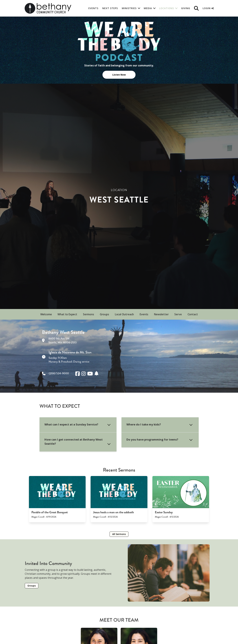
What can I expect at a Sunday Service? (71, 424)
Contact (193, 314)
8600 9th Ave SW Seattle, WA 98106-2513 (62, 341)
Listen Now (119, 75)
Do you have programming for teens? (152, 439)
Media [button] (148, 8)
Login (208, 8)
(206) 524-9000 (59, 373)
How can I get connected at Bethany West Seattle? (74, 442)
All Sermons (119, 534)
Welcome (46, 314)
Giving (186, 8)
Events (93, 8)
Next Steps (110, 8)
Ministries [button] (129, 8)
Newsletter (161, 314)
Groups (104, 314)
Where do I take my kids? (144, 424)
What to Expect (67, 314)
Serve (178, 314)
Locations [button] (167, 8)
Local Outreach (124, 314)
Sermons (89, 314)
